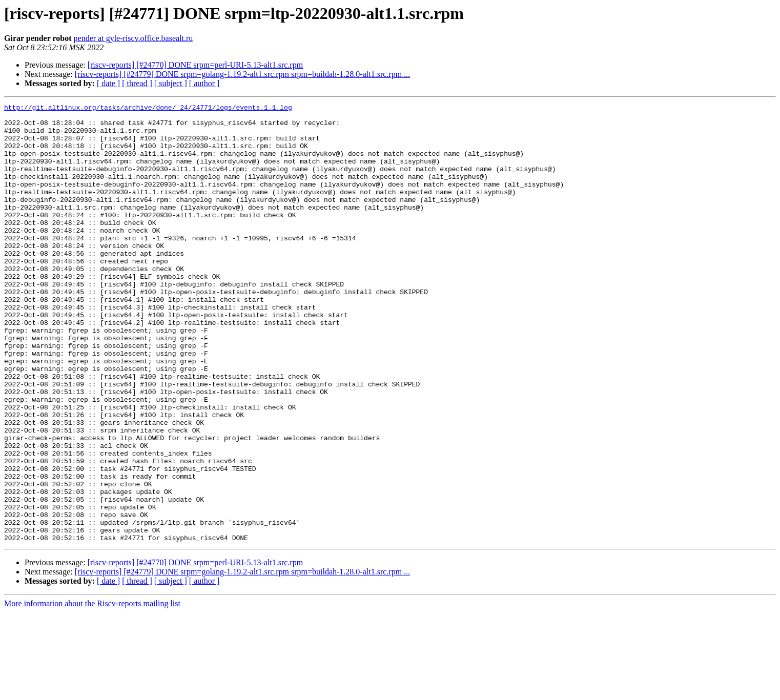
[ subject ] (171, 83)
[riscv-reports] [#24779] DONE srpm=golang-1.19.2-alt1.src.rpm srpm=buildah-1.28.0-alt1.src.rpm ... (242, 74)
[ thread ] (137, 83)
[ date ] (108, 83)
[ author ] (204, 83)
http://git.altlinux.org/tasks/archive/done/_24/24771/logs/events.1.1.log (148, 109)
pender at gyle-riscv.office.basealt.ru (134, 38)
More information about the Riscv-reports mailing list (92, 691)
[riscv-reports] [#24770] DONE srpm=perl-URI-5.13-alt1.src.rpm (195, 65)
